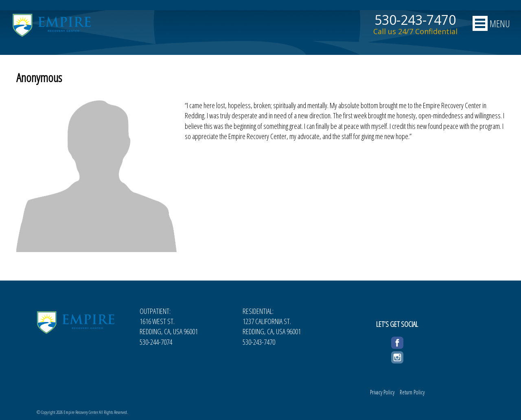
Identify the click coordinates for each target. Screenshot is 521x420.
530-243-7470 (415, 20)
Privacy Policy (382, 392)
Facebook (397, 342)
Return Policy (412, 392)
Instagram (397, 356)
